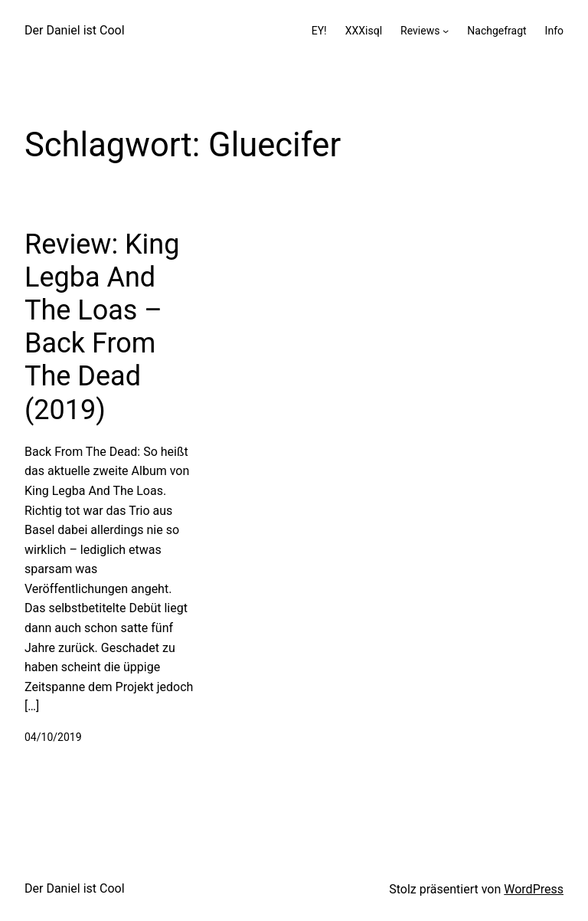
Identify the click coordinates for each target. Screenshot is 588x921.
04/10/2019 (53, 737)
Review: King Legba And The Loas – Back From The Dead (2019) (102, 327)
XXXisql (364, 31)
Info (554, 31)
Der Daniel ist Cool (75, 30)
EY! (319, 31)
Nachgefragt (497, 31)
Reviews (420, 31)
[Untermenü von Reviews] (446, 31)
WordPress (534, 889)
